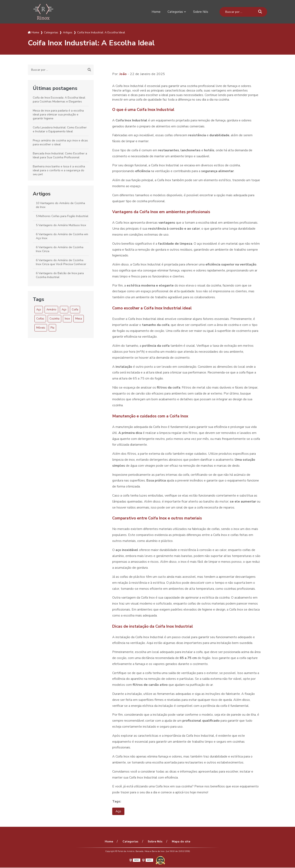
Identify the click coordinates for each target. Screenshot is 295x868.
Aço (39, 310)
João (123, 74)
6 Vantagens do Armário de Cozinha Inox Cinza (60, 249)
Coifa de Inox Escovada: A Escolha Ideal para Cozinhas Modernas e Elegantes (59, 100)
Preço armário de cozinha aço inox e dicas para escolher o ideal (60, 142)
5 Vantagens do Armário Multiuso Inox (61, 225)
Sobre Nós (200, 12)
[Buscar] (260, 12)
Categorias (175, 12)
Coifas (40, 319)
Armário (51, 310)
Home (155, 12)
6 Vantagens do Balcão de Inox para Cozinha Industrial (60, 275)
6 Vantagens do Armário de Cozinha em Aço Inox (62, 236)
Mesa (79, 319)
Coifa (75, 310)
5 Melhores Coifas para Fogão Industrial (62, 216)
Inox (67, 319)
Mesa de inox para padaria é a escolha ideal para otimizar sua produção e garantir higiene (58, 115)
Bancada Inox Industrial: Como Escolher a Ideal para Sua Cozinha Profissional (60, 155)
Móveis (41, 328)
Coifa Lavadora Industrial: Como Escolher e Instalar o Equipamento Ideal (60, 129)
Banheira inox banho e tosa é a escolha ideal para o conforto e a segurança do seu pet (59, 170)
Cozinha (54, 319)
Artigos (42, 194)
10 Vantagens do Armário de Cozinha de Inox (60, 205)
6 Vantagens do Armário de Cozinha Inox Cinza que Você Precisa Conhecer (61, 262)
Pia (52, 328)
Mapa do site (180, 842)
